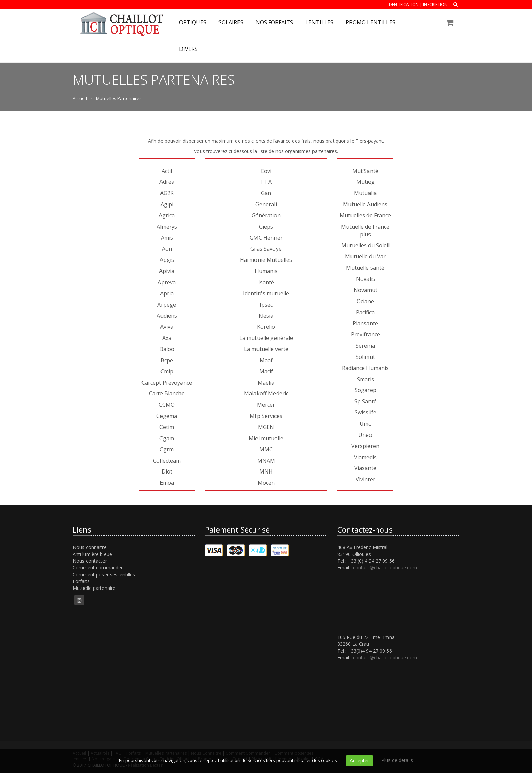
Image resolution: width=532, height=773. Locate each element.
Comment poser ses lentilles (104, 574)
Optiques (193, 22)
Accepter (359, 761)
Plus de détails (397, 760)
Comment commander (98, 568)
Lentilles (319, 22)
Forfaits (81, 581)
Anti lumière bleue (92, 554)
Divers (188, 49)
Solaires (231, 22)
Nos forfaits (274, 22)
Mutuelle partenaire (94, 588)
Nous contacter (90, 561)
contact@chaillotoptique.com (385, 568)
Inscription (435, 5)
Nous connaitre (90, 547)
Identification (403, 5)
